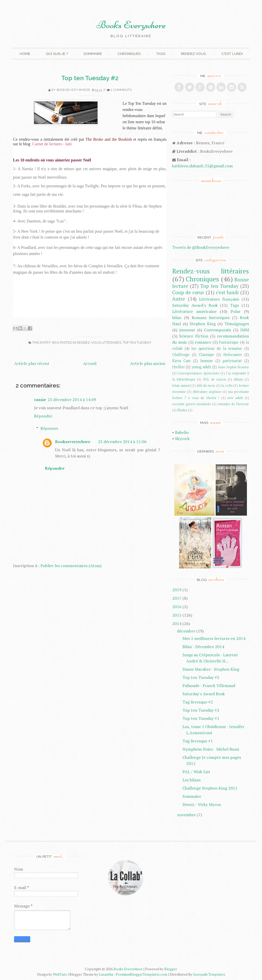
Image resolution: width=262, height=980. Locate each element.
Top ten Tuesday (137, 343)
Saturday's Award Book (204, 694)
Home (25, 54)
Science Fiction (194, 336)
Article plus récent (32, 363)
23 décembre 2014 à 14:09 (72, 400)
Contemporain (217, 330)
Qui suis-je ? (57, 54)
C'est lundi (232, 54)
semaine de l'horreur (233, 404)
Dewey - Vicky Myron (202, 804)
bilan (177, 318)
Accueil (90, 363)
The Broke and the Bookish (109, 139)
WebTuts (60, 974)
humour (207, 361)
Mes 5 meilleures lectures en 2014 (214, 638)
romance (203, 342)
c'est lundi (227, 292)
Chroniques (129, 54)
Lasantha (106, 974)
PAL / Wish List (196, 772)
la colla (227, 386)
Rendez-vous (193, 54)
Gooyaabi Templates (209, 974)
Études (182, 410)
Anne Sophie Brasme (233, 367)
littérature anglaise (207, 392)
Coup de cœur (188, 292)
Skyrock (182, 438)
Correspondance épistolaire (198, 373)
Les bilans (192, 780)
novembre (186, 815)
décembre (186, 631)
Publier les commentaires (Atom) (71, 566)
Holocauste (233, 355)
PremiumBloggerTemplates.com (141, 974)
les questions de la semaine (217, 348)
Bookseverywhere (73, 90)
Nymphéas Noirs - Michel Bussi (211, 749)
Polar (236, 311)
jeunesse (187, 330)
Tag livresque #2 (198, 702)
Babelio (182, 432)
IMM (245, 330)
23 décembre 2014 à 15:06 (122, 442)
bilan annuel (181, 386)
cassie (40, 400)
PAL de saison (215, 379)
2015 (177, 615)
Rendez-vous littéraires (99, 343)
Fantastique (229, 342)
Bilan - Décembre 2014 (203, 647)
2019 (177, 590)
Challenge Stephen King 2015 (210, 788)
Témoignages (237, 324)
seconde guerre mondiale (192, 404)
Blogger (171, 969)
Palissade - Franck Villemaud (209, 686)
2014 (177, 624)
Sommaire (93, 54)
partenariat (232, 361)
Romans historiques (211, 318)
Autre (179, 299)
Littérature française (219, 299)
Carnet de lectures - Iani (52, 144)
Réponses (49, 428)
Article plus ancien (148, 363)
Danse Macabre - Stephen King (211, 669)
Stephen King (203, 324)
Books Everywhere (131, 25)
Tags (161, 54)
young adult (201, 367)
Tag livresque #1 (198, 741)
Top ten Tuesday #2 (90, 78)
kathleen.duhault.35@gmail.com (203, 166)
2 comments (121, 90)
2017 (177, 598)
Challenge (181, 355)
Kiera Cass (181, 361)
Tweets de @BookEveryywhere (201, 247)
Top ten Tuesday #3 (201, 677)
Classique (206, 355)
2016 (177, 607)
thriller (178, 367)
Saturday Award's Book (195, 305)
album (238, 379)
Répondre (43, 416)
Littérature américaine (194, 311)
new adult (235, 398)
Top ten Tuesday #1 (201, 718)
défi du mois (206, 386)
